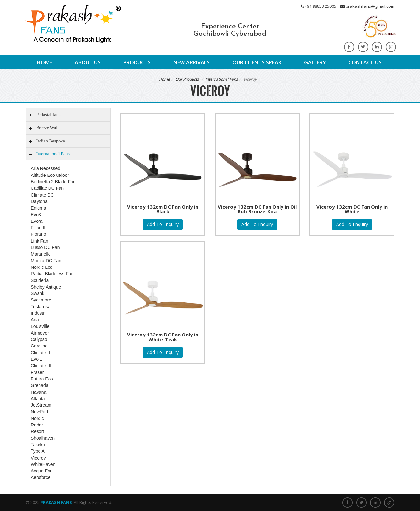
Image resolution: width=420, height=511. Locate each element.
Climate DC (42, 195)
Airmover (40, 333)
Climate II (40, 353)
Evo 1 (37, 359)
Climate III (41, 366)
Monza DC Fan (46, 261)
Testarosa (41, 307)
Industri (38, 313)
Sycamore (41, 300)
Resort (37, 431)
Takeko (38, 445)
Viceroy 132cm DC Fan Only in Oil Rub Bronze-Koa (257, 209)
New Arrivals (192, 62)
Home (44, 62)
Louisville (40, 326)
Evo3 (36, 215)
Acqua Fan (42, 471)
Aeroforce (41, 477)
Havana (39, 392)
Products (137, 62)
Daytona (39, 201)
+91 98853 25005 (318, 6)
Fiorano (38, 234)
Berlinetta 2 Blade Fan (53, 182)
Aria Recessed (45, 168)
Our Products (187, 79)
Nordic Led (42, 267)
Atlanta (38, 399)
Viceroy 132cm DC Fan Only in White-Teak (163, 337)
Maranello (41, 254)
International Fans (222, 79)
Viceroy (38, 458)
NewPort (39, 412)
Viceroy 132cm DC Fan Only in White (352, 209)
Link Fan (39, 241)
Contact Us (365, 62)
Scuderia (40, 280)
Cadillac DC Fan (47, 188)
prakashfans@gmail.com (367, 6)
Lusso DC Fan (45, 247)
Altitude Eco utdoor (50, 175)
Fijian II (38, 228)
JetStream (41, 405)
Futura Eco (42, 379)
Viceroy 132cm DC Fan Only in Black (163, 209)
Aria (35, 320)
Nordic (37, 418)
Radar (37, 425)
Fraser (37, 372)
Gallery (315, 62)
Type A (38, 451)
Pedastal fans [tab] (44, 115)
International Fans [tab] (49, 154)
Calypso (39, 339)
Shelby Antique (46, 287)
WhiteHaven (43, 464)
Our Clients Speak (257, 62)
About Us (88, 62)
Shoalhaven (43, 438)
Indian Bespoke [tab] (47, 141)
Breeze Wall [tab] (43, 128)
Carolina (39, 346)
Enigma (38, 208)
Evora (37, 221)
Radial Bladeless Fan (52, 274)
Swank (38, 293)
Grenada (39, 385)
